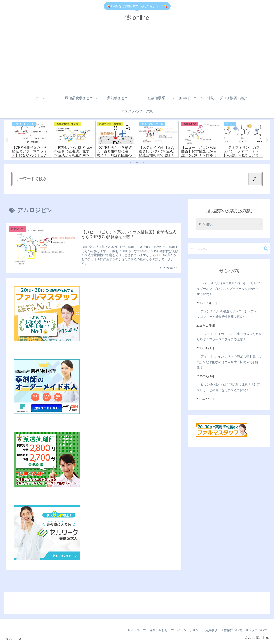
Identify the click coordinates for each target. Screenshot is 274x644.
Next (267, 140)
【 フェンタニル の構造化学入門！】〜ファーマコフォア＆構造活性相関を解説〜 (228, 314)
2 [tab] (137, 163)
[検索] (255, 179)
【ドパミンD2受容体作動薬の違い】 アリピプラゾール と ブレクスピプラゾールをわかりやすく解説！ (228, 289)
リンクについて (256, 630)
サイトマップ (131, 630)
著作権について (230, 630)
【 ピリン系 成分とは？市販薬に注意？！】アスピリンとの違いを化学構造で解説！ (228, 387)
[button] (266, 249)
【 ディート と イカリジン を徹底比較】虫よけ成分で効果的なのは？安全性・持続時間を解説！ (229, 362)
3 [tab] (144, 163)
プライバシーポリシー (183, 630)
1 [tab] (130, 163)
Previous (7, 140)
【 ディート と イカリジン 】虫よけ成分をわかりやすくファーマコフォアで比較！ (229, 337)
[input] (229, 249)
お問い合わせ (154, 630)
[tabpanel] (31, 139)
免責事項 (209, 630)
